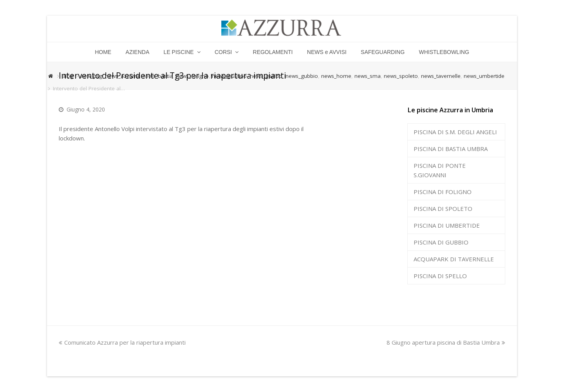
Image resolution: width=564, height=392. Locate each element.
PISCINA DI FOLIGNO (443, 192)
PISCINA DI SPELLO (440, 276)
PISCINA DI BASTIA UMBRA (451, 149)
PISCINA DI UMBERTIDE (447, 225)
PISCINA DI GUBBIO (441, 242)
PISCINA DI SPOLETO (443, 209)
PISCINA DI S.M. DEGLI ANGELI (455, 132)
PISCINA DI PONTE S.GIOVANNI (440, 170)
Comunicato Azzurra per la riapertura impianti (122, 342)
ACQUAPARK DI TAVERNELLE (454, 259)
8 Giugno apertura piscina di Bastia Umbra (446, 342)
